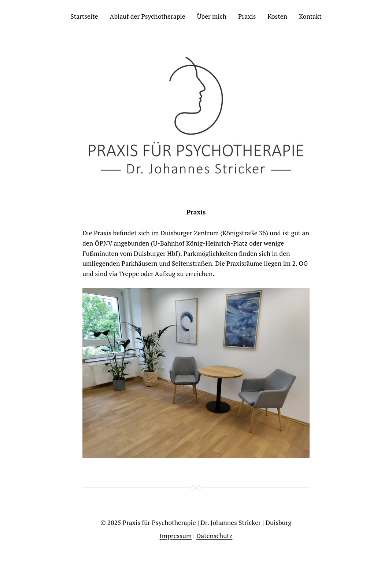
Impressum (176, 536)
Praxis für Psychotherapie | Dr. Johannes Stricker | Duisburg (207, 523)
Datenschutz (215, 536)
